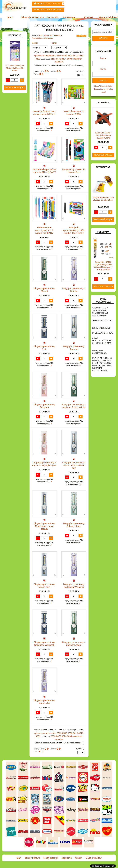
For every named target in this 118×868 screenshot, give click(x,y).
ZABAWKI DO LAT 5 (16, 264)
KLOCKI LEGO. (14, 210)
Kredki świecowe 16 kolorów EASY (74, 110)
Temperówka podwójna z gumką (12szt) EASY (44, 170)
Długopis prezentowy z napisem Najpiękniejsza (44, 467)
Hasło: (103, 70)
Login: (103, 60)
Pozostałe (18, 121)
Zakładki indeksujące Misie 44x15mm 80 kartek (15, 344)
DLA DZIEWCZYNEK (16, 151)
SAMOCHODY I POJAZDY (12, 256)
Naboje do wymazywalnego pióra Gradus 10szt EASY (74, 230)
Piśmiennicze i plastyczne (41, 40)
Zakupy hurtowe (31, 17)
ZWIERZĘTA (13, 279)
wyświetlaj (80, 70)
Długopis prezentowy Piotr (44, 347)
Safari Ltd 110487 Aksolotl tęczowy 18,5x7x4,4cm (103, 135)
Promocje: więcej (15, 363)
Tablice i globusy (17, 126)
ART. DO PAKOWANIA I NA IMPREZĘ (11, 45)
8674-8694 (60, 60)
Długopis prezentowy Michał (44, 289)
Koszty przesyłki (50, 17)
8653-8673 (50, 60)
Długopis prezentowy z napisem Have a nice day (74, 467)
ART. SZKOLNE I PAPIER (49, 38)
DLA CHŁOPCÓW (15, 147)
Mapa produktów (106, 17)
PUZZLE (11, 247)
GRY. (10, 188)
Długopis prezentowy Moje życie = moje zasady (44, 526)
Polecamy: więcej (103, 287)
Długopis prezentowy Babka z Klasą (74, 526)
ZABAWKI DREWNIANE (10, 269)
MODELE (11, 228)
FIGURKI (11, 182)
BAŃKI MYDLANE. (15, 141)
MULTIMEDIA (13, 231)
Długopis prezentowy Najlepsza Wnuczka (74, 586)
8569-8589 (60, 58)
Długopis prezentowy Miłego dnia (44, 586)
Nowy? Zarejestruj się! (103, 87)
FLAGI (10, 185)
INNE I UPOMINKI (15, 192)
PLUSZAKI (12, 243)
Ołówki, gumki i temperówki (18, 106)
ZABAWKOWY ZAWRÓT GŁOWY (12, 35)
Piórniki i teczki (17, 70)
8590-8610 (69, 58)
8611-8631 (79, 58)
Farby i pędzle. (20, 96)
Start (12, 17)
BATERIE (11, 144)
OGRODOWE (13, 240)
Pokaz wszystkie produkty (49, 10)
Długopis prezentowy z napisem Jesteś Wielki (74, 408)
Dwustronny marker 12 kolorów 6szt (74, 170)
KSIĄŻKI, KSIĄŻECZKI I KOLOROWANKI (11, 219)
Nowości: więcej (103, 155)
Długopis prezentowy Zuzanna (44, 408)
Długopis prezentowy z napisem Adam (74, 645)
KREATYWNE (13, 213)
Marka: (35, 45)
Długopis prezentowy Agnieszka (44, 705)
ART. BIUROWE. (14, 39)
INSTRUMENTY (14, 195)
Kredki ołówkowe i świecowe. (14, 90)
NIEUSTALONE (14, 282)
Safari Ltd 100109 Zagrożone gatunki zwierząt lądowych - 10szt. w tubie (103, 266)
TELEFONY (12, 261)
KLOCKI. (11, 207)
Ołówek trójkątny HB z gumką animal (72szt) (44, 110)
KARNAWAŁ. (13, 204)
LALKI (10, 225)
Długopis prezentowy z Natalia (74, 289)
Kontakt (87, 17)
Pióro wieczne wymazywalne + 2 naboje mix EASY (44, 230)
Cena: (54, 45)
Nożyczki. (18, 79)
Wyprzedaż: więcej (103, 220)
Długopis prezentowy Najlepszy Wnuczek (44, 645)
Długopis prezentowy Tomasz (74, 348)
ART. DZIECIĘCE (15, 51)
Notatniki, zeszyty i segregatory (16, 136)
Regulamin (68, 17)
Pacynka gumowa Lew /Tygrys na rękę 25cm (103, 199)
